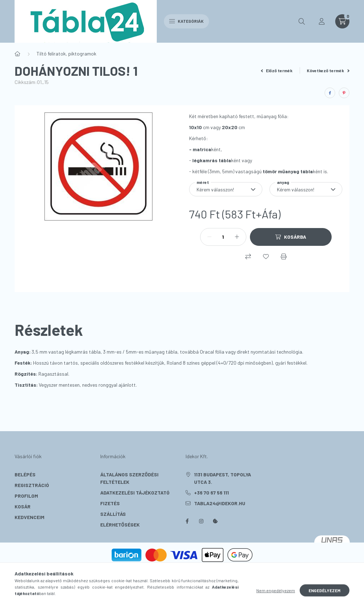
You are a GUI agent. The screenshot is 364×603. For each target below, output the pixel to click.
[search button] (302, 21)
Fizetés (110, 503)
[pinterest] (344, 93)
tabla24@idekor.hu (220, 503)
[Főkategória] (17, 54)
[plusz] (237, 237)
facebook (187, 521)
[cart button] (342, 21)
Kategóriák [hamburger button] (186, 21)
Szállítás (113, 514)
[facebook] (330, 93)
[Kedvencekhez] (266, 256)
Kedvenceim (30, 517)
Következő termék (328, 70)
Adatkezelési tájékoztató (135, 493)
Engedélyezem (325, 596)
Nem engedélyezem (276, 596)
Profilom (26, 496)
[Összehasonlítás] (248, 256)
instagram (201, 521)
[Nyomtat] (284, 256)
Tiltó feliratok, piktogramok (66, 54)
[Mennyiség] (223, 237)
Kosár (23, 506)
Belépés (25, 474)
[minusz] (209, 237)
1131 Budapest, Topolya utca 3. (223, 478)
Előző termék (277, 70)
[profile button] (322, 21)
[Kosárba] (291, 237)
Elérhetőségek (120, 525)
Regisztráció (32, 485)
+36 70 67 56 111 (212, 493)
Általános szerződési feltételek (129, 478)
